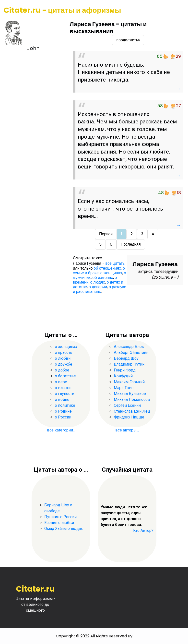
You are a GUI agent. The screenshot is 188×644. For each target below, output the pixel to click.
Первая (106, 234)
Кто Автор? (143, 531)
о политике (65, 405)
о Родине (63, 411)
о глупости (65, 394)
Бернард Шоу (126, 358)
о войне (62, 400)
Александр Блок (129, 347)
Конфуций (123, 376)
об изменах (103, 278)
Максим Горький (129, 382)
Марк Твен (124, 388)
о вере (61, 382)
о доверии (98, 287)
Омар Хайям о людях (64, 529)
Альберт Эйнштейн (131, 352)
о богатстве (65, 376)
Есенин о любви (59, 523)
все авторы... (127, 430)
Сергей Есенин (127, 405)
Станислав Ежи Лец (132, 411)
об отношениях (107, 268)
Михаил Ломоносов (132, 400)
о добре (62, 370)
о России (63, 417)
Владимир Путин (129, 364)
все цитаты (116, 263)
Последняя (131, 244)
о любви (63, 358)
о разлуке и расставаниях (100, 289)
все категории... (61, 430)
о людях (98, 282)
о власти (63, 388)
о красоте (64, 352)
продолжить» (128, 40)
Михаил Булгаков (130, 394)
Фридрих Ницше (129, 417)
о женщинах (111, 273)
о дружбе (64, 364)
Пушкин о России (60, 517)
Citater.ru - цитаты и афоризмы (62, 10)
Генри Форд (125, 370)
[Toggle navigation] (177, 11)
